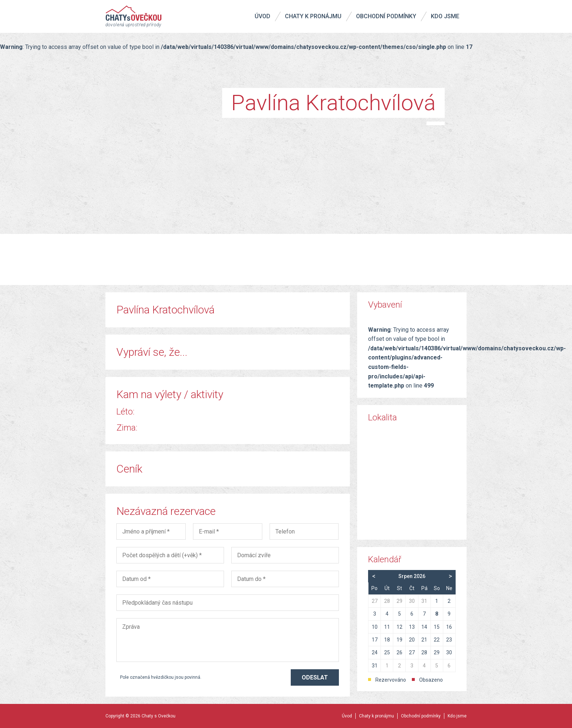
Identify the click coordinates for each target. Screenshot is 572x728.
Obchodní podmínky (386, 16)
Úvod (262, 16)
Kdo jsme (445, 16)
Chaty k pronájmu (313, 16)
